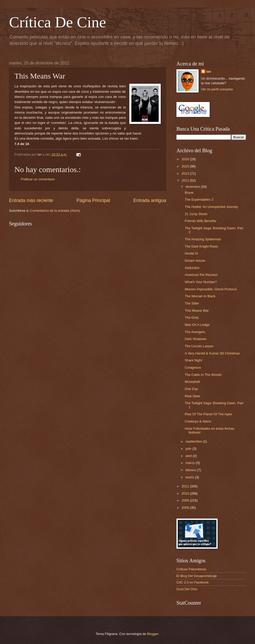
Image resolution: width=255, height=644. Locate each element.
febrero (191, 470)
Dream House (195, 261)
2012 (186, 180)
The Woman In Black (200, 296)
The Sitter (192, 303)
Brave (189, 193)
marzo (190, 463)
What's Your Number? (201, 282)
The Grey (192, 317)
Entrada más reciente (31, 200)
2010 (186, 493)
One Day (191, 389)
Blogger (153, 634)
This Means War (197, 311)
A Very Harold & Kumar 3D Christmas (212, 353)
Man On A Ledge (197, 325)
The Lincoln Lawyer (199, 346)
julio (189, 449)
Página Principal (93, 200)
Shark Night (193, 360)
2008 (186, 508)
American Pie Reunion (201, 275)
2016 (186, 159)
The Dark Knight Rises (201, 246)
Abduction (192, 268)
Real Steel (192, 396)
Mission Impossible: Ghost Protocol (211, 289)
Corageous (193, 367)
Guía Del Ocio (187, 589)
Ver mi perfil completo (217, 89)
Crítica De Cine (58, 22)
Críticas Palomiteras (191, 569)
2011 (186, 486)
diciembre (193, 187)
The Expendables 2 (199, 200)
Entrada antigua (150, 200)
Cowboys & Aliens (198, 421)
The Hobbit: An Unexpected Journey (211, 207)
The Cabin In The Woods (203, 375)
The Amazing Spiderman (203, 239)
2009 (186, 500)
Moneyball (192, 382)
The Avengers (195, 332)
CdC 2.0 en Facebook (193, 582)
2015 (186, 166)
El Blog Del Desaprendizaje (197, 576)
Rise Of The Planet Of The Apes (208, 414)
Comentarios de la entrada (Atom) (55, 211)
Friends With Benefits (200, 221)
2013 (186, 173)
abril (189, 456)
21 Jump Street (196, 214)
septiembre (194, 441)
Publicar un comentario (38, 179)
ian (209, 71)
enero (190, 477)
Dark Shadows (195, 339)
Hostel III (191, 253)
